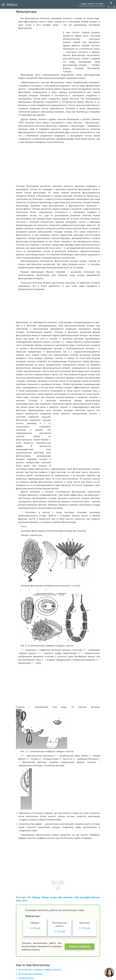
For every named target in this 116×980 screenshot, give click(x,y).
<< (109, 7)
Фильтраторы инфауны (30, 974)
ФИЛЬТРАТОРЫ (26, 978)
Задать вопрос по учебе (92, 4)
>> (114, 7)
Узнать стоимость (80, 946)
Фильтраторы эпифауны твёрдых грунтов (40, 970)
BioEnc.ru (12, 4)
